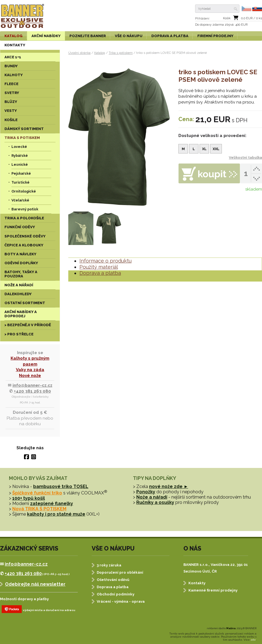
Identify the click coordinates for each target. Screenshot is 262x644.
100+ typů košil (29, 498)
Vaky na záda (30, 370)
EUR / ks (252, 18)
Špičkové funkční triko (37, 493)
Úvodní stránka (79, 53)
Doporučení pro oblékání (120, 572)
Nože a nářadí (152, 497)
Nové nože (30, 376)
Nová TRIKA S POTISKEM (39, 509)
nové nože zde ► (169, 486)
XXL (216, 149)
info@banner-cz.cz (32, 385)
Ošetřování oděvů (113, 580)
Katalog (100, 53)
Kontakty (197, 583)
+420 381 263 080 (32, 391)
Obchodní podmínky (116, 594)
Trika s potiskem (121, 53)
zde (253, 640)
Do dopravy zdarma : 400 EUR (221, 25)
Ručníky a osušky (155, 502)
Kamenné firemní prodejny (213, 590)
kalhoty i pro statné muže (56, 514)
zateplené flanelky (52, 504)
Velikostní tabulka (245, 158)
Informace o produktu (105, 261)
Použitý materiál (99, 267)
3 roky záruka (109, 565)
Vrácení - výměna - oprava (121, 601)
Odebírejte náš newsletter (35, 584)
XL (204, 149)
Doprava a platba (100, 273)
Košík (227, 18)
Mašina (231, 628)
